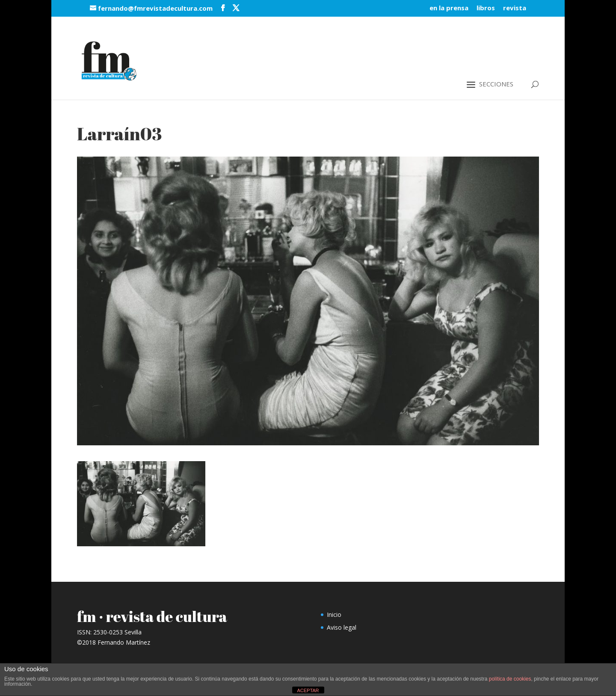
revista (515, 8)
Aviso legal (342, 627)
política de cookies (510, 679)
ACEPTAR (308, 690)
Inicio (334, 615)
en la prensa (449, 8)
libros (486, 8)
